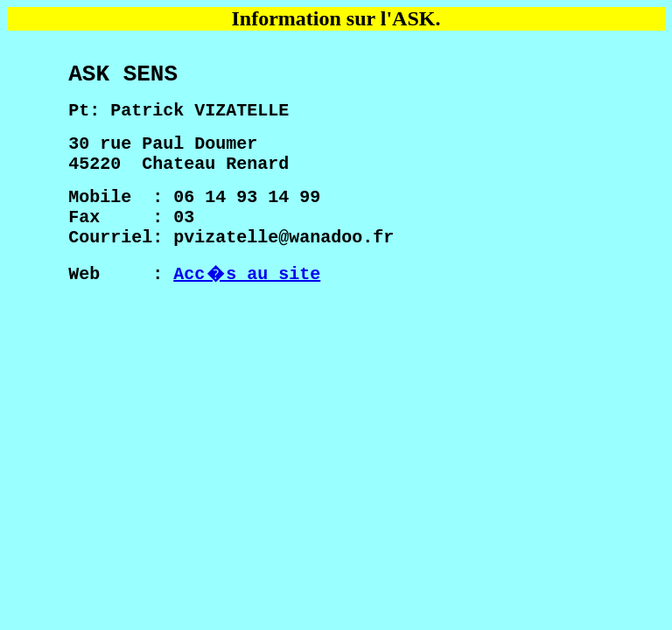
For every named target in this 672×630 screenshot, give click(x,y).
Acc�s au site (247, 312)
